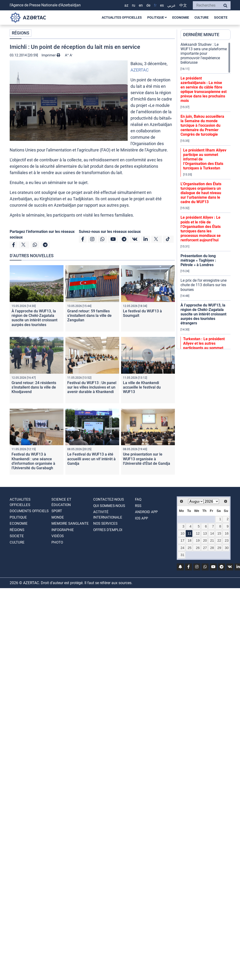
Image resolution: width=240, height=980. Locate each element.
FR (155, 5)
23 (227, 540)
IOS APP (141, 518)
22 (219, 540)
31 (182, 555)
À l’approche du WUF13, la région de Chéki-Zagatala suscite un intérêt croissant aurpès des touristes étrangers (34, 320)
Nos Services (105, 524)
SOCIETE (221, 17)
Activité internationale (108, 515)
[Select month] (196, 501)
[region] (206, 196)
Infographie (63, 530)
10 (182, 533)
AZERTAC (140, 70)
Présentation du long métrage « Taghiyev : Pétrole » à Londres (198, 260)
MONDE (58, 517)
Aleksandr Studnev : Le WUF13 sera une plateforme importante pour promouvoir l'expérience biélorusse (204, 54)
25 (189, 548)
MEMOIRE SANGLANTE (70, 524)
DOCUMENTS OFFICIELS (29, 511)
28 (212, 548)
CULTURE (202, 17)
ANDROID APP (146, 512)
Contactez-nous (109, 499)
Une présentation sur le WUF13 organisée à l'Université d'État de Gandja (147, 459)
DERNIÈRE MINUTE (201, 35)
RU (134, 5)
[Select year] (211, 501)
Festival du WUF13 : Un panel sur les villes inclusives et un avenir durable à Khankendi (92, 387)
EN (141, 5)
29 (219, 548)
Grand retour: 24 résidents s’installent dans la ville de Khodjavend (34, 387)
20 (205, 540)
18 (189, 540)
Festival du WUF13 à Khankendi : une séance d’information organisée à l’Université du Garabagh (33, 461)
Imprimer (51, 55)
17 (182, 540)
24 (182, 548)
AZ (126, 5)
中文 (183, 5)
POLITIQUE (157, 17)
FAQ (138, 499)
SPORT (57, 511)
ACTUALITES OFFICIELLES (122, 17)
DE (148, 5)
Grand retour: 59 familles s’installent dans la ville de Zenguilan (89, 316)
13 (205, 533)
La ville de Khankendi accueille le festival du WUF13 (142, 387)
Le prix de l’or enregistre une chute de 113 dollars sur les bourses (204, 285)
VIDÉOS (58, 536)
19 (198, 540)
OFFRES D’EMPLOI (108, 530)
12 (198, 533)
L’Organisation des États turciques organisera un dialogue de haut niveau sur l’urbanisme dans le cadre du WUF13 (201, 193)
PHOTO (57, 542)
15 (219, 533)
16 (227, 533)
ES (162, 5)
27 (205, 548)
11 (189, 533)
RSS (138, 506)
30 (227, 548)
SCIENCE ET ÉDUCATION (61, 502)
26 (198, 548)
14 (212, 533)
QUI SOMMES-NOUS (109, 506)
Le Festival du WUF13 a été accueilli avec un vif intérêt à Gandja (91, 459)
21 (212, 540)
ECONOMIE (181, 17)
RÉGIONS (21, 33)
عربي (172, 5)
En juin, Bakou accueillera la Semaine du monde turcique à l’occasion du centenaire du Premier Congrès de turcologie (202, 126)
